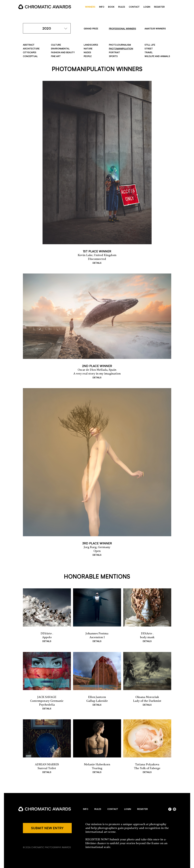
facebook (170, 7)
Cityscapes (30, 52)
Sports (113, 56)
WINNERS (90, 7)
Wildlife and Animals (157, 56)
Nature (88, 49)
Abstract (29, 45)
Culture (56, 45)
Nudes (87, 52)
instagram (175, 809)
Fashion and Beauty (63, 52)
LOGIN (147, 7)
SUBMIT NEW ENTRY (47, 828)
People (88, 56)
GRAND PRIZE (91, 29)
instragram (175, 7)
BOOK (111, 7)
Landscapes (91, 45)
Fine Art (56, 56)
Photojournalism (120, 45)
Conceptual (30, 56)
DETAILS (97, 263)
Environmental (60, 49)
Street (149, 49)
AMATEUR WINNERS (155, 29)
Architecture (31, 49)
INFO (102, 7)
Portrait (114, 52)
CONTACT (134, 7)
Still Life (150, 45)
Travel (149, 52)
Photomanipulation (121, 49)
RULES (122, 7)
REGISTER (159, 7)
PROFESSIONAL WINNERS (122, 29)
